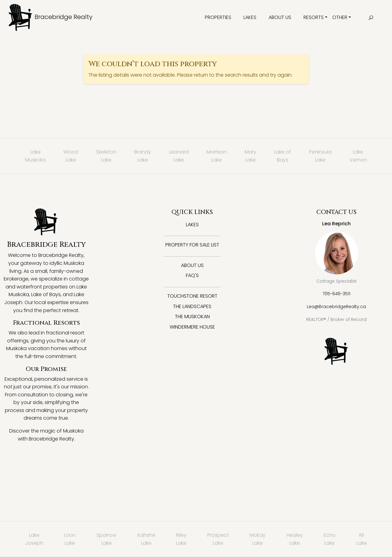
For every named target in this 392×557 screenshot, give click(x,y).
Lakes (250, 17)
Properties (218, 17)
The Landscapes (192, 306)
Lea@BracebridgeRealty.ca (336, 307)
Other (340, 17)
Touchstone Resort (192, 296)
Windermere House (192, 327)
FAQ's (192, 275)
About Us (280, 17)
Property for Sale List (192, 245)
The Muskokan (192, 317)
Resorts (314, 17)
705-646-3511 (336, 294)
